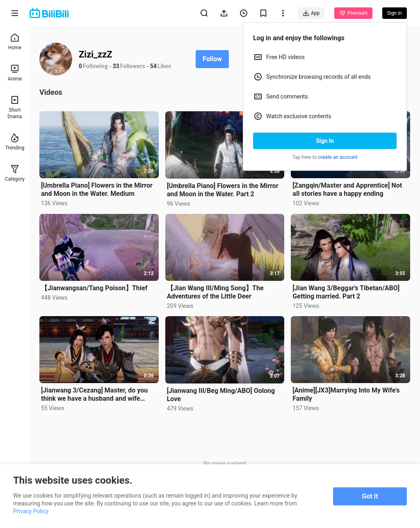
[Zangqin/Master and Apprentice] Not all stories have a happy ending (347, 189)
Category (15, 173)
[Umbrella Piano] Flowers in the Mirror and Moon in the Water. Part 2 (223, 190)
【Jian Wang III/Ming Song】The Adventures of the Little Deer (215, 292)
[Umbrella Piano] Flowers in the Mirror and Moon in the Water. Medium (97, 189)
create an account (338, 157)
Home (15, 42)
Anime (15, 73)
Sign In (325, 141)
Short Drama (15, 107)
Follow (212, 59)
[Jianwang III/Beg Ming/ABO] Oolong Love (221, 395)
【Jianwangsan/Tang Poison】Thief (94, 288)
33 (116, 66)
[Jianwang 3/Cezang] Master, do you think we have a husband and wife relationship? (94, 395)
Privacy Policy (31, 511)
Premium (353, 13)
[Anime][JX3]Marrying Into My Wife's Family (346, 394)
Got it (370, 496)
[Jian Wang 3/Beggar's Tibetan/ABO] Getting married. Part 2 (346, 292)
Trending (15, 142)
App (311, 13)
